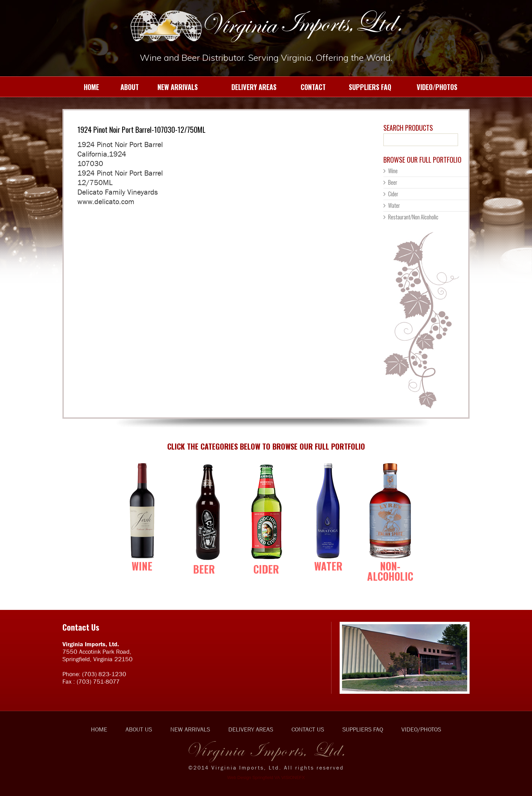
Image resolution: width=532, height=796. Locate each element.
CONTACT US (308, 729)
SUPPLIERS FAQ (364, 87)
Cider (393, 194)
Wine (393, 171)
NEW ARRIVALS (174, 87)
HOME (83, 87)
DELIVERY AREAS (242, 87)
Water (394, 205)
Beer (393, 182)
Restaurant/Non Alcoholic (413, 217)
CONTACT (306, 87)
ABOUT (124, 87)
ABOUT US (139, 729)
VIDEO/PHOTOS (430, 87)
